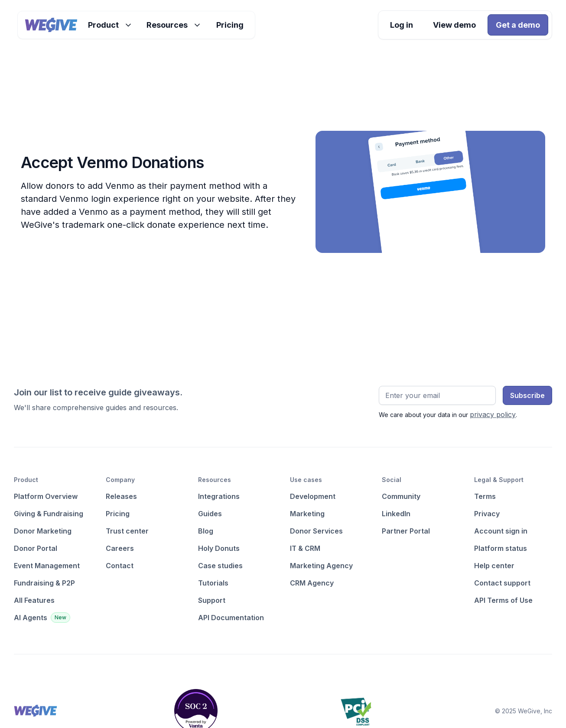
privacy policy (493, 414)
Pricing (230, 25)
